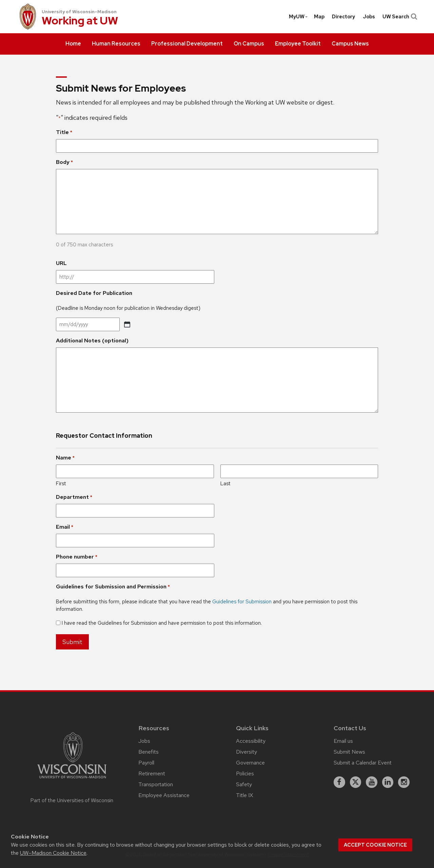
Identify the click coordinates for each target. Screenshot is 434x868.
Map (319, 17)
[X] (356, 782)
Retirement (152, 773)
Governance (250, 763)
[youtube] (372, 782)
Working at (80, 21)
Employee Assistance (164, 795)
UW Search (399, 17)
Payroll (146, 763)
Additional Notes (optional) (92, 341)
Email (65, 527)
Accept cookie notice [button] (375, 845)
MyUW (299, 17)
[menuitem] (73, 44)
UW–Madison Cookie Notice (53, 853)
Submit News (349, 752)
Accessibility (251, 741)
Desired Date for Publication (94, 293)
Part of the (72, 800)
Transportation (156, 784)
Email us (343, 741)
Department (74, 497)
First (61, 484)
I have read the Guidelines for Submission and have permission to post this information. (162, 623)
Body (64, 162)
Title (64, 132)
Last (225, 484)
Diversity (246, 752)
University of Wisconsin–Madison (79, 12)
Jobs (369, 17)
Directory (343, 17)
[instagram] (404, 782)
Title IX (244, 795)
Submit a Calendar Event (363, 763)
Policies (245, 773)
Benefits (149, 752)
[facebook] (339, 782)
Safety (244, 784)
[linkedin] (388, 782)
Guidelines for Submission (242, 602)
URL (61, 263)
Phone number (77, 557)
